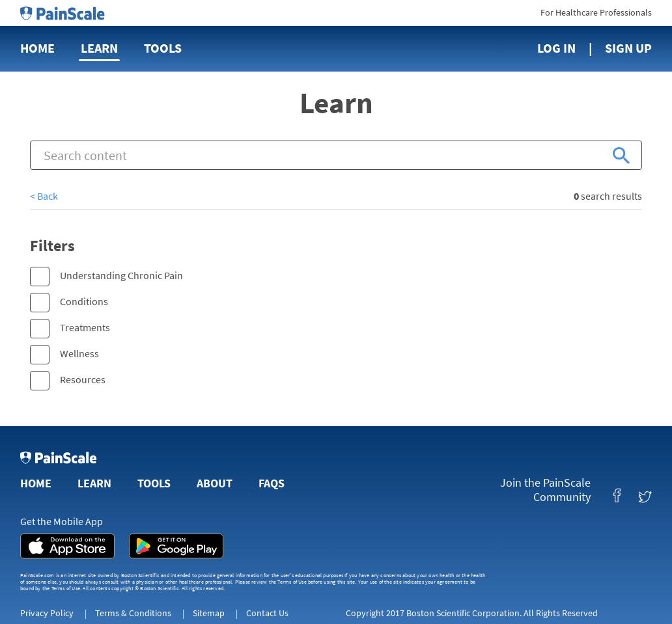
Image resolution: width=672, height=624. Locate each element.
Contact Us (267, 613)
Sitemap (209, 613)
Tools (163, 48)
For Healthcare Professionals (596, 12)
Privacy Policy (47, 613)
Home (37, 48)
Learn (99, 48)
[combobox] (336, 155)
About (215, 483)
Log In (556, 48)
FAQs (272, 483)
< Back (44, 196)
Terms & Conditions (133, 613)
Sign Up (628, 48)
